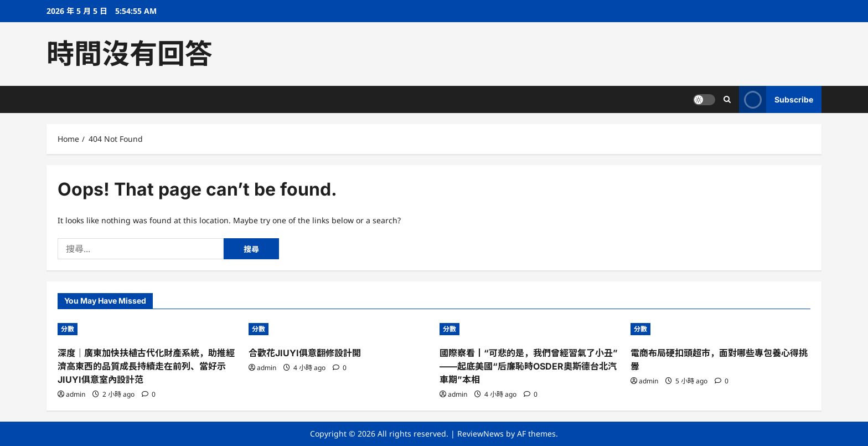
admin (76, 394)
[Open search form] (727, 99)
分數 (68, 329)
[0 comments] (149, 394)
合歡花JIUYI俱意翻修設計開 (305, 353)
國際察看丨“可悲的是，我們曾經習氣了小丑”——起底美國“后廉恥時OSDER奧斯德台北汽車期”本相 (529, 366)
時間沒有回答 (130, 54)
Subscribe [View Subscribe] (776, 99)
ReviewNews (480, 434)
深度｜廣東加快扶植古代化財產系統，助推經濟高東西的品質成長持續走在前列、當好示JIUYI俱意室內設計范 (146, 366)
